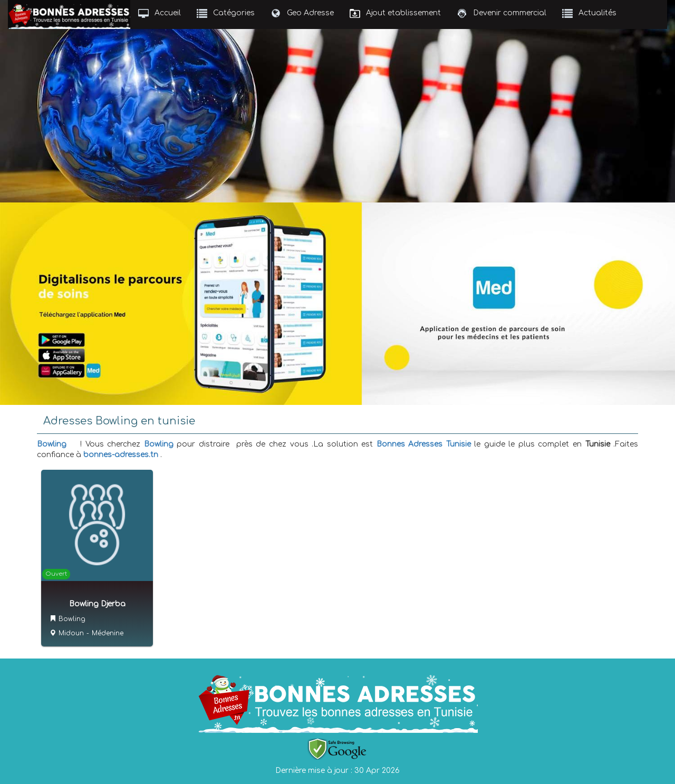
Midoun (71, 633)
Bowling (52, 444)
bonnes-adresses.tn (121, 455)
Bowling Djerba (97, 604)
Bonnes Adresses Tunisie (424, 444)
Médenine (108, 633)
